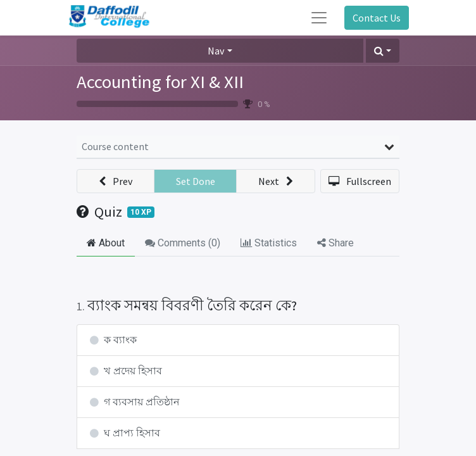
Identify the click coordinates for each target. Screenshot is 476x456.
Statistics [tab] (269, 243)
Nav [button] (216, 51)
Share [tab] (335, 243)
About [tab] (106, 243)
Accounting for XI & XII (160, 82)
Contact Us (377, 18)
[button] (383, 51)
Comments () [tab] (183, 243)
